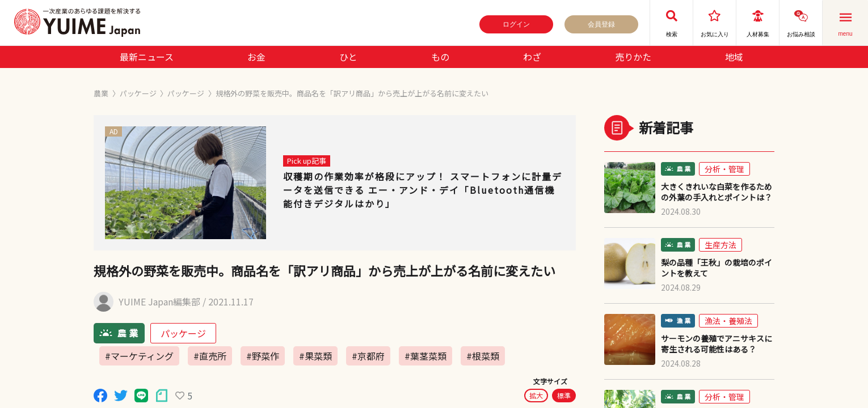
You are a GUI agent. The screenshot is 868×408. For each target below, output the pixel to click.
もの (440, 57)
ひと (348, 57)
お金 (256, 57)
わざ (532, 57)
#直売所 (210, 356)
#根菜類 (483, 356)
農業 (101, 93)
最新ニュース (147, 57)
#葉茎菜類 (425, 356)
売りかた (633, 57)
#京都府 (368, 356)
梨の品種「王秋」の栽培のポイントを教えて (717, 268)
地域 (734, 57)
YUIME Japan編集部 (159, 302)
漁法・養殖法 (728, 321)
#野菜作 (263, 356)
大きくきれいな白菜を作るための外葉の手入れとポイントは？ (717, 192)
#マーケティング (139, 356)
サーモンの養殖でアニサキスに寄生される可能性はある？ (717, 344)
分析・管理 (724, 169)
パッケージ (138, 93)
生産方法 (720, 245)
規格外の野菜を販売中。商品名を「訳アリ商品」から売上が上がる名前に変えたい (352, 93)
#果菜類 (315, 356)
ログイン (516, 24)
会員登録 (601, 24)
